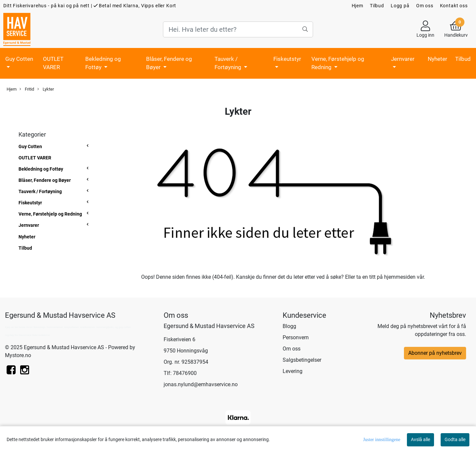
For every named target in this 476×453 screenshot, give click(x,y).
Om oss (425, 6)
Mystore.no (18, 355)
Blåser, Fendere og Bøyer (169, 63)
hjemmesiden (400, 277)
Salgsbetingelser (302, 360)
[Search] (238, 29)
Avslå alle (420, 439)
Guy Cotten (19, 59)
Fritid (27, 89)
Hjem (357, 6)
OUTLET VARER (53, 63)
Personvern (296, 337)
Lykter (46, 89)
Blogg (289, 326)
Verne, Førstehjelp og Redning (338, 63)
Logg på (400, 6)
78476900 (185, 373)
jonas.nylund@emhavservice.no (201, 384)
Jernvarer (403, 59)
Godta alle (455, 439)
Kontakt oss (454, 6)
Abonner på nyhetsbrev (435, 353)
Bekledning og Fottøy (103, 63)
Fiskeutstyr (287, 59)
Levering (293, 371)
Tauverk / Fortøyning (229, 63)
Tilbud (377, 6)
